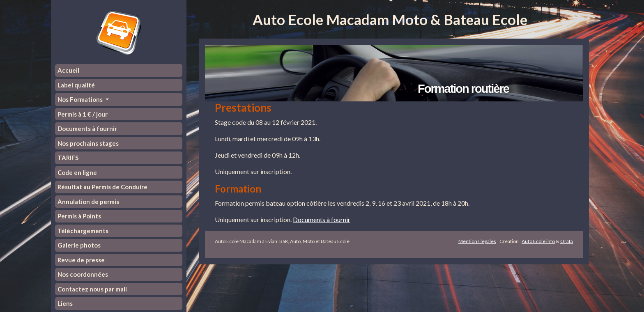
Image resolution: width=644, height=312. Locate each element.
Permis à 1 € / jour (83, 114)
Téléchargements (83, 231)
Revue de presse (81, 260)
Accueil (68, 70)
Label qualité (76, 85)
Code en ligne (77, 172)
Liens (65, 303)
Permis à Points (79, 216)
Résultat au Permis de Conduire (102, 187)
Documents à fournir (87, 128)
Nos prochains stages (88, 143)
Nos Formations (81, 99)
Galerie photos (79, 245)
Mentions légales (477, 241)
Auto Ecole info (538, 241)
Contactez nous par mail (92, 289)
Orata (567, 241)
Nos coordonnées (83, 274)
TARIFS (68, 158)
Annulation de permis (88, 202)
